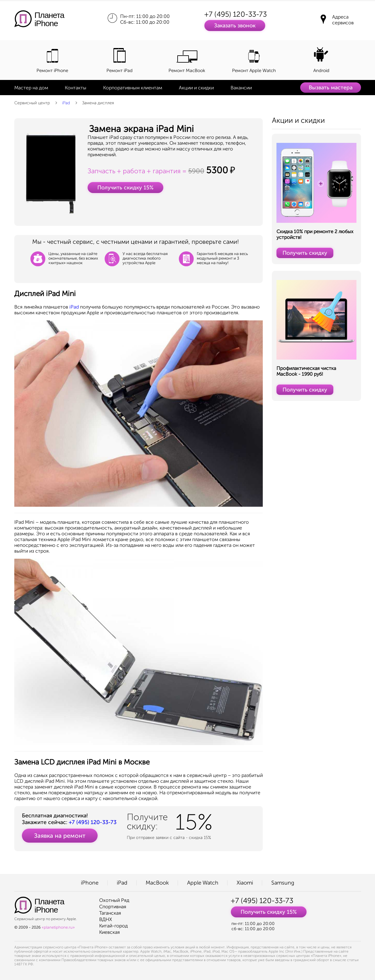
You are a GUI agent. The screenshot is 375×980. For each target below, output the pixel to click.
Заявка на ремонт (60, 836)
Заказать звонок (235, 26)
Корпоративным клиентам (133, 88)
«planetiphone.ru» (58, 927)
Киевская (109, 932)
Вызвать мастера (331, 88)
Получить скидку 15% (125, 188)
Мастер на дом (31, 88)
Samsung (283, 883)
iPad (66, 103)
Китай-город (113, 926)
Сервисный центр (32, 103)
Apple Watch (203, 883)
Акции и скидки (196, 88)
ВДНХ (106, 919)
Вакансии (241, 88)
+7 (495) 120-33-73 (236, 14)
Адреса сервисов (343, 20)
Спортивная (113, 907)
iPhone (90, 883)
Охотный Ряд (114, 900)
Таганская (110, 913)
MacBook (157, 883)
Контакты (76, 88)
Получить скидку (305, 253)
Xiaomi (245, 883)
